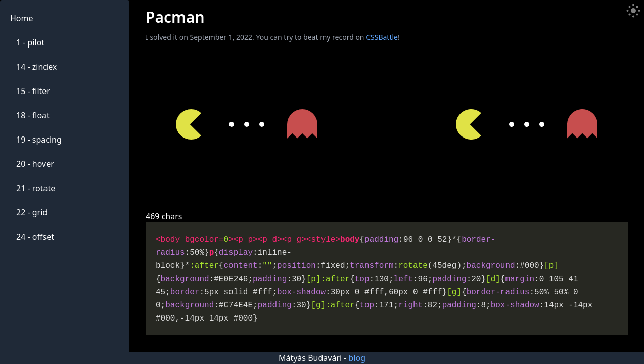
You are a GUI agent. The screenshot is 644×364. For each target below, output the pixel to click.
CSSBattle (382, 37)
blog (357, 358)
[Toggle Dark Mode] (633, 11)
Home (22, 18)
